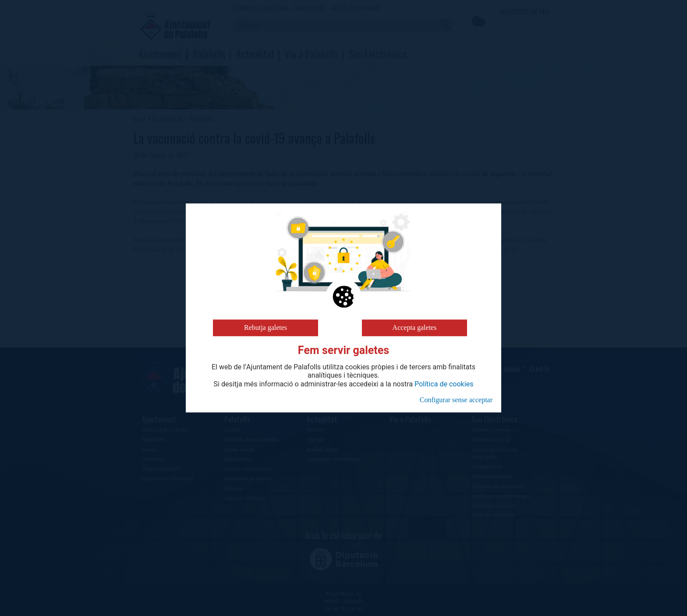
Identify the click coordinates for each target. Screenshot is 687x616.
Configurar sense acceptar (456, 400)
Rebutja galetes (266, 327)
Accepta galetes (415, 327)
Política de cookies (444, 384)
